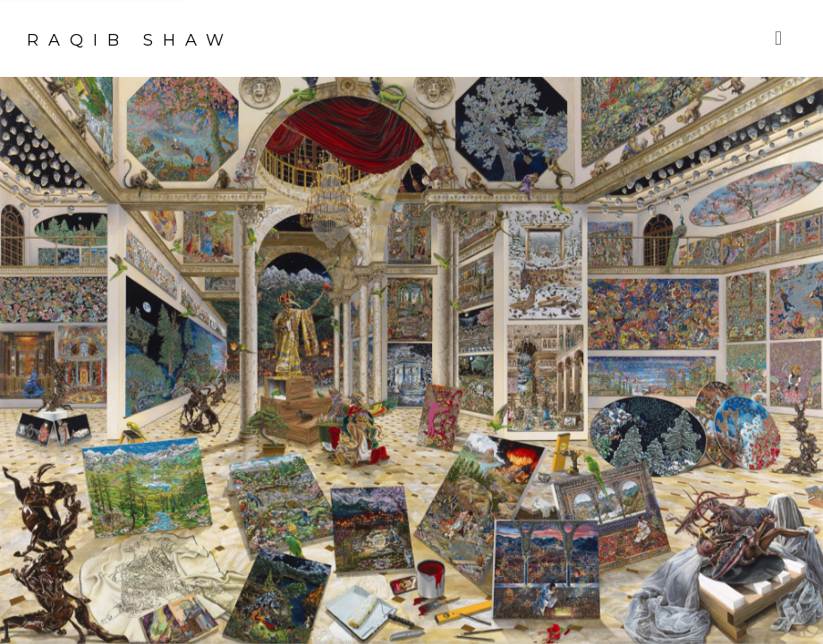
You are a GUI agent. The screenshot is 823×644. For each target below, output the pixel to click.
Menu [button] (783, 38)
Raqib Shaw (130, 40)
